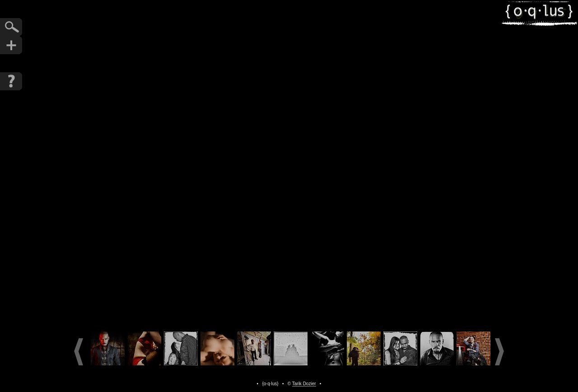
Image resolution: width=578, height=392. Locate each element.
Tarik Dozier (304, 384)
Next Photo (357, 163)
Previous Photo (221, 163)
